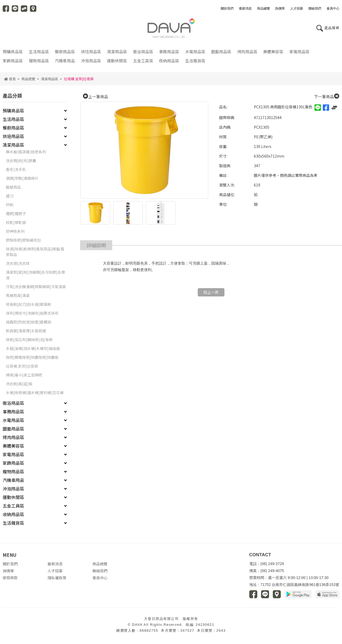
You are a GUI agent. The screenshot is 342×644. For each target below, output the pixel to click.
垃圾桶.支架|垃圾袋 (79, 81)
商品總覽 (28, 81)
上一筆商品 (96, 99)
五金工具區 (143, 63)
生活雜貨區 (195, 63)
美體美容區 (273, 54)
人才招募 (55, 573)
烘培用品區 (91, 54)
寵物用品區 (39, 63)
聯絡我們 (100, 573)
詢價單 (8, 573)
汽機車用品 (65, 63)
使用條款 (10, 580)
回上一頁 (211, 295)
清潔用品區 (117, 54)
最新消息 (55, 566)
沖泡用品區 (91, 63)
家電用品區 (299, 54)
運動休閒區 (117, 63)
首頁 (10, 81)
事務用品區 (169, 54)
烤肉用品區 (247, 54)
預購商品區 (13, 54)
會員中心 (100, 580)
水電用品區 (195, 54)
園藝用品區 (221, 54)
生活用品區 (39, 54)
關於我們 (10, 566)
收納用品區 (169, 63)
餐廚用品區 (65, 54)
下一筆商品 (327, 99)
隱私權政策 (57, 580)
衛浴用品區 (143, 54)
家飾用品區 (13, 63)
